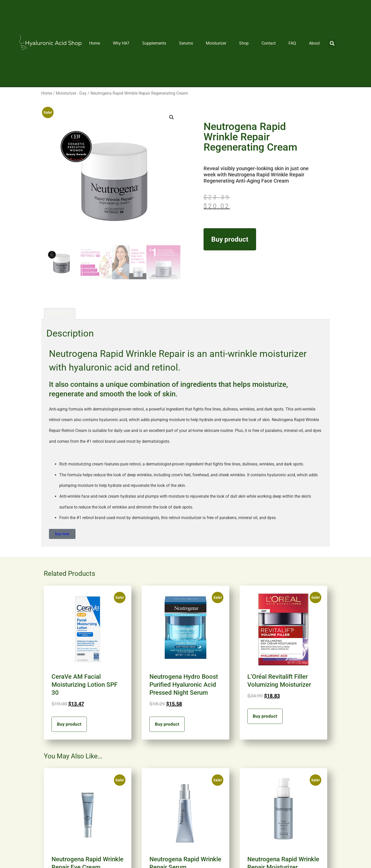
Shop (244, 43)
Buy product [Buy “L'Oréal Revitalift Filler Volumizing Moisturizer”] (265, 716)
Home (95, 43)
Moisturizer (216, 43)
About (314, 43)
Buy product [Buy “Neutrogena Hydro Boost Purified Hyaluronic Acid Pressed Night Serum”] (167, 724)
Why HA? (121, 43)
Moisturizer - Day (71, 93)
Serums (186, 43)
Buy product (230, 239)
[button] (332, 43)
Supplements (154, 43)
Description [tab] (60, 314)
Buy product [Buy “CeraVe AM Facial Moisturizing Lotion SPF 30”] (69, 724)
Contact (269, 43)
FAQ (292, 43)
